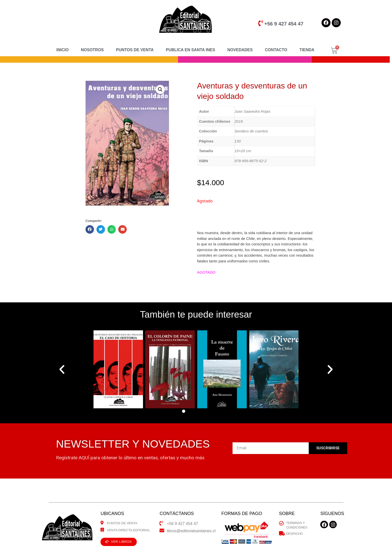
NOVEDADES (240, 50)
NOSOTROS (92, 50)
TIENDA (307, 50)
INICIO (63, 50)
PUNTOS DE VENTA (135, 50)
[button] (184, 411)
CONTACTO (276, 50)
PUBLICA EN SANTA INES (191, 50)
